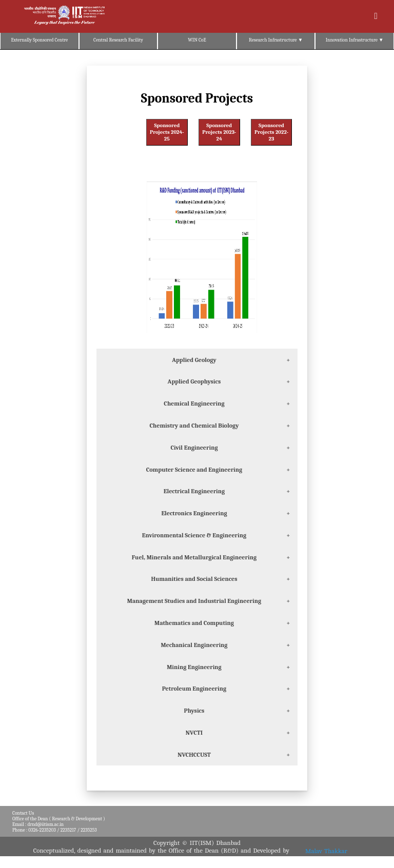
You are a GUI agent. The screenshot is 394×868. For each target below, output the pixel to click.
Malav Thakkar (326, 850)
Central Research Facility (118, 40)
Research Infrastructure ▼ (276, 40)
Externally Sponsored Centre (39, 40)
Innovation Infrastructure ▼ (355, 40)
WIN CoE (197, 40)
